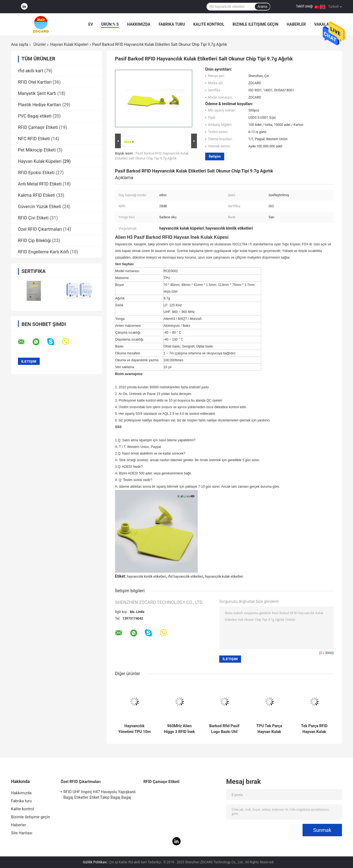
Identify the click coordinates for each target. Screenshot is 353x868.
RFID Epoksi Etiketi (36, 173)
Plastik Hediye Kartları (40, 105)
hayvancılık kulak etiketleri (224, 577)
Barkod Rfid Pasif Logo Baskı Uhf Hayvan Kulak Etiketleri (224, 729)
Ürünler (40, 44)
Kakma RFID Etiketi (37, 195)
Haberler (296, 24)
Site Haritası (22, 833)
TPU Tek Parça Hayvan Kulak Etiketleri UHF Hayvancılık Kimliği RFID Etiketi (269, 729)
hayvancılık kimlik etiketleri (146, 577)
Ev (91, 24)
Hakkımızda (139, 24)
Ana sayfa (20, 44)
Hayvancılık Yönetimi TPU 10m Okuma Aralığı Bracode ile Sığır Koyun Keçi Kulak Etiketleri (135, 729)
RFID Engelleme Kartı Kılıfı (43, 252)
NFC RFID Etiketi (34, 139)
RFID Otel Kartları (35, 82)
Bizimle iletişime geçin (255, 24)
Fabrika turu (172, 24)
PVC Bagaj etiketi (35, 116)
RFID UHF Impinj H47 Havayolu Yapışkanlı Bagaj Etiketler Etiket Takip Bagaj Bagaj (100, 795)
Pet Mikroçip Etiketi (37, 150)
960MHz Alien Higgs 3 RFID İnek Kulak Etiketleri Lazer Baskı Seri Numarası (179, 729)
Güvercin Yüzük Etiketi (40, 207)
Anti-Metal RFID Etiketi (40, 184)
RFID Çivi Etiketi (33, 218)
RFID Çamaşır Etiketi (38, 127)
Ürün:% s (110, 24)
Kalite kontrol (209, 24)
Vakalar (323, 24)
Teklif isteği (304, 6)
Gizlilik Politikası (95, 862)
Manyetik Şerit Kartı (37, 93)
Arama (262, 7)
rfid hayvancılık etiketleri (185, 577)
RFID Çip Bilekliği (34, 241)
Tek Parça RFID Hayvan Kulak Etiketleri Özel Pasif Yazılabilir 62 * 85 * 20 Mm (314, 729)
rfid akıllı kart (31, 71)
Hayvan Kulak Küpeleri (69, 44)
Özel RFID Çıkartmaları (40, 229)
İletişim (215, 156)
